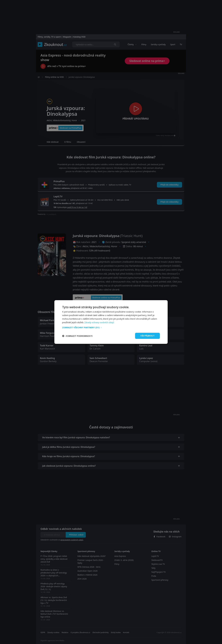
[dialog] (111, 322)
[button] (111, 327)
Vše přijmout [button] (147, 336)
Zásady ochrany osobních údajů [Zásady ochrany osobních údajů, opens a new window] (100, 322)
